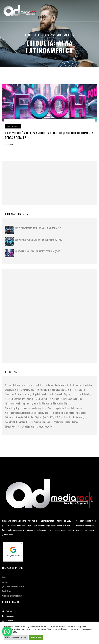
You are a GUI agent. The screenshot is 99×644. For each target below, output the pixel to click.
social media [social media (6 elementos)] (65, 417)
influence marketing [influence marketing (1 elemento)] (73, 399)
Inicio (29, 35)
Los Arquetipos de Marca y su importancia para (39, 240)
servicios (6, 582)
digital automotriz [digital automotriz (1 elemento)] (57, 390)
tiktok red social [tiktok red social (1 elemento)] (14, 427)
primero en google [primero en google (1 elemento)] (14, 417)
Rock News (6, 591)
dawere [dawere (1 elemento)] (26, 390)
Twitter (7, 611)
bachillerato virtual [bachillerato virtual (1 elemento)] (64, 385)
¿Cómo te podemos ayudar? (14, 586)
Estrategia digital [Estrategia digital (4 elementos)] (31, 394)
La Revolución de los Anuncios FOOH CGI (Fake (37, 251)
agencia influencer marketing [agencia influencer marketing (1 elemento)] (19, 385)
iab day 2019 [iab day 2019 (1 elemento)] (42, 399)
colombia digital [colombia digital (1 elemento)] (13, 390)
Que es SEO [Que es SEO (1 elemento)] (48, 417)
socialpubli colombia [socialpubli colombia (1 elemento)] (15, 422)
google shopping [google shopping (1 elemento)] (13, 399)
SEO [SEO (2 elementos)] (56, 417)
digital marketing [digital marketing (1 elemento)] (76, 390)
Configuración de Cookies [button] (16, 637)
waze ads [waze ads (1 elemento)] (49, 427)
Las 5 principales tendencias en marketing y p (38, 228)
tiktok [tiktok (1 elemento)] (75, 422)
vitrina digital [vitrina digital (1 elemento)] (30, 427)
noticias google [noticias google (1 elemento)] (52, 413)
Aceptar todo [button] (36, 637)
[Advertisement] (27, 179)
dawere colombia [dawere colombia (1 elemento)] (39, 390)
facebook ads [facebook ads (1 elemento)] (47, 394)
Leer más (9, 144)
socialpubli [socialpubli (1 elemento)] (78, 417)
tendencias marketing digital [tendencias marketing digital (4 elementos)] (56, 422)
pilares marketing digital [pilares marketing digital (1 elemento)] (73, 413)
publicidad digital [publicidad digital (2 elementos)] (33, 417)
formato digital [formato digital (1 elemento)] (63, 394)
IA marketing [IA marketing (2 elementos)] (56, 399)
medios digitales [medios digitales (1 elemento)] (56, 408)
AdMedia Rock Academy (12, 596)
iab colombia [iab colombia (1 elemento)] (28, 399)
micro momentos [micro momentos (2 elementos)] (13, 413)
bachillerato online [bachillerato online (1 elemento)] (44, 385)
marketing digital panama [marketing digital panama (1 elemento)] (18, 408)
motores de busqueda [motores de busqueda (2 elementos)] (33, 413)
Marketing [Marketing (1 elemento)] (47, 403)
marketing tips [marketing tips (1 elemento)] (39, 408)
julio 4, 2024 (13, 126)
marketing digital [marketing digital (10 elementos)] (62, 403)
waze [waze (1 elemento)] (41, 427)
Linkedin (7, 620)
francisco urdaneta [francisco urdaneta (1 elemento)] (81, 394)
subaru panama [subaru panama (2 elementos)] (33, 422)
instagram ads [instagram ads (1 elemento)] (34, 403)
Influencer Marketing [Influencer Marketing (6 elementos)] (15, 403)
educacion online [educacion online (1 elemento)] (13, 394)
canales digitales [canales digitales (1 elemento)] (83, 385)
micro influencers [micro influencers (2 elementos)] (73, 408)
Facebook (8, 616)
